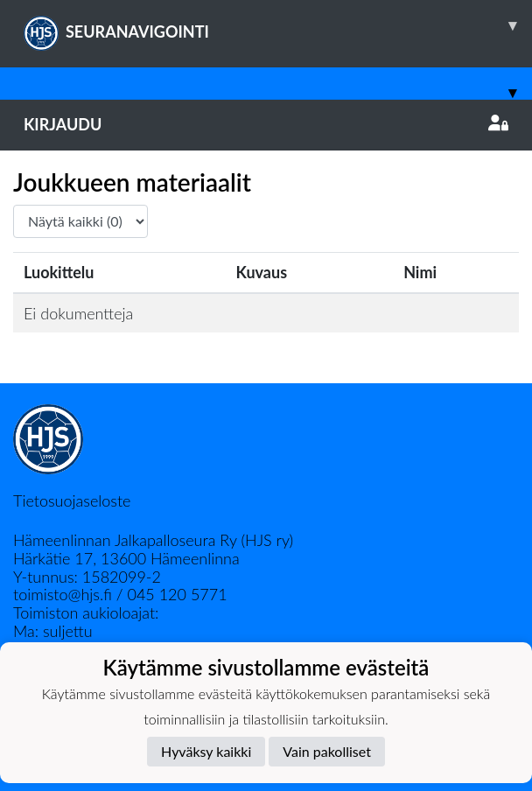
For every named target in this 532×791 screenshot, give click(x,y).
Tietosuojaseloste (72, 500)
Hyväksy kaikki (206, 751)
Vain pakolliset (327, 751)
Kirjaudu (266, 124)
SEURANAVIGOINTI (278, 25)
